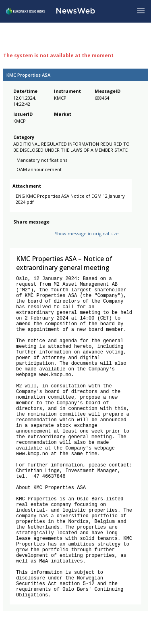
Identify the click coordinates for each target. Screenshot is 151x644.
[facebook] (18, 240)
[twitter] (31, 240)
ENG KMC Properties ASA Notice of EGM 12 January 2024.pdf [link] (62, 203)
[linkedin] (46, 240)
